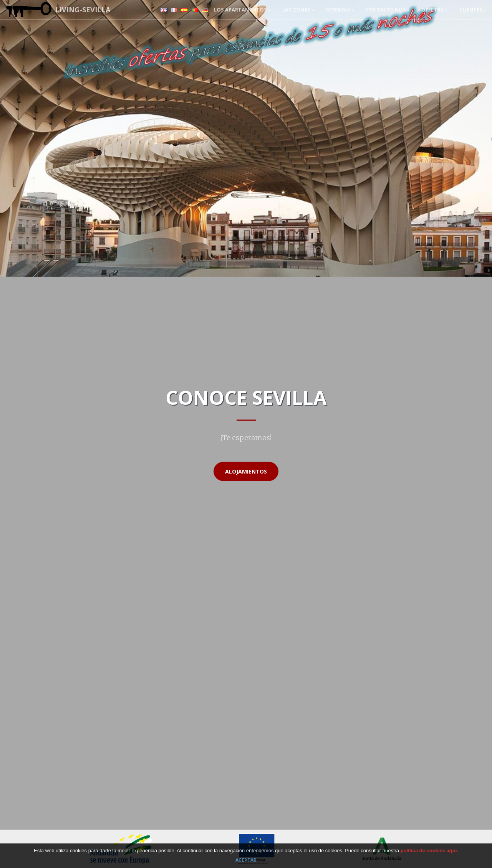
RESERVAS (340, 10)
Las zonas (298, 10)
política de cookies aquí (429, 851)
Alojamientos (246, 471)
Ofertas (435, 10)
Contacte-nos (388, 10)
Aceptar (246, 860)
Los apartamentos (242, 10)
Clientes (473, 10)
